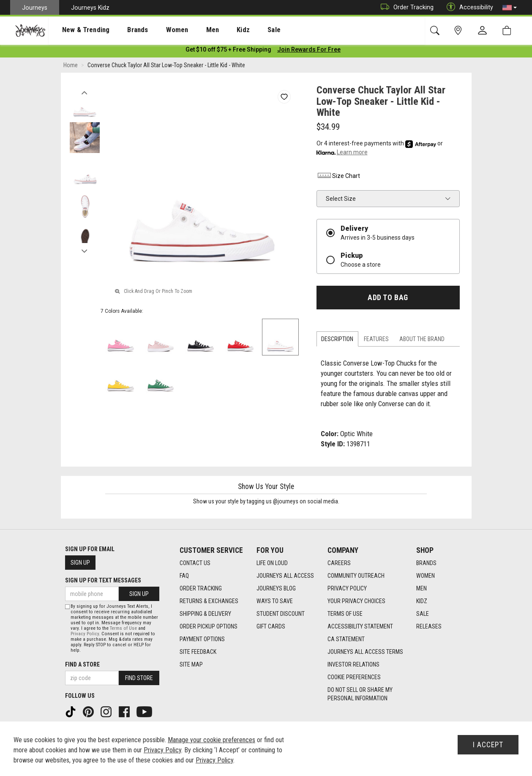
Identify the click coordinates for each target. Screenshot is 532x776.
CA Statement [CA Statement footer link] (346, 639)
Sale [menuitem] (244, 30)
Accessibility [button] (468, 7)
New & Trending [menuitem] (78, 30)
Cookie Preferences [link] (354, 678)
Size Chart (338, 177)
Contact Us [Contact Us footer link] (195, 563)
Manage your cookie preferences (211, 740)
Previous (85, 92)
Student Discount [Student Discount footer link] (281, 614)
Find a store (82, 664)
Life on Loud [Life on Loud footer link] (272, 563)
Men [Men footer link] (422, 589)
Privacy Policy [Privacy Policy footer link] (347, 589)
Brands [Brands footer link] (426, 563)
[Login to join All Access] (228, 51)
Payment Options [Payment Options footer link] (202, 639)
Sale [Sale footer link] (423, 614)
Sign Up (80, 563)
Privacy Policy (85, 634)
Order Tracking (405, 7)
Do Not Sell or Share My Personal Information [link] (360, 694)
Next (85, 251)
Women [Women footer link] (426, 576)
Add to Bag (388, 299)
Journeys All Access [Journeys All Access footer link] (285, 576)
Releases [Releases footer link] (429, 627)
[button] (510, 8)
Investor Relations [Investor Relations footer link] (353, 665)
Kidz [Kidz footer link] (422, 601)
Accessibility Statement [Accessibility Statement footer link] (360, 627)
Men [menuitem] (190, 30)
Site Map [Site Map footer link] (191, 665)
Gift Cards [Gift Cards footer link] (271, 627)
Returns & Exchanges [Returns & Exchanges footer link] (209, 601)
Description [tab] (337, 341)
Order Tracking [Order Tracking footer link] (201, 589)
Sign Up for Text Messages (103, 580)
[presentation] (78, 30)
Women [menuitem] (159, 30)
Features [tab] (376, 341)
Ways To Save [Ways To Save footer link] (275, 601)
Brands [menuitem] (124, 30)
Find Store (139, 678)
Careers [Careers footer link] (339, 563)
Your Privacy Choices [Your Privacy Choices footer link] (356, 601)
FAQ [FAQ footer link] (184, 576)
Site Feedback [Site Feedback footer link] (198, 652)
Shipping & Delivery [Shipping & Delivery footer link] (205, 614)
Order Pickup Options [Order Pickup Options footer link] (209, 627)
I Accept (488, 745)
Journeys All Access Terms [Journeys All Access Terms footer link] (365, 652)
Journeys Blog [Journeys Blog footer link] (276, 589)
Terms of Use (123, 628)
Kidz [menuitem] (217, 30)
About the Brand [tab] (422, 341)
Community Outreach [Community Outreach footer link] (356, 576)
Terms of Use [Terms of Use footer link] (345, 614)
